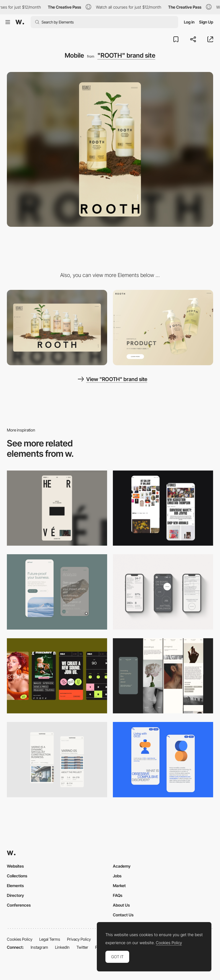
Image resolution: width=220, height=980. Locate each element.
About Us (121, 905)
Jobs (117, 876)
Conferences (19, 905)
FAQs (118, 895)
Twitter (82, 947)
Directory (15, 895)
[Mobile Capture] (163, 508)
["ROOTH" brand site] (163, 328)
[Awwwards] (20, 22)
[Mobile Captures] (57, 592)
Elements (15, 886)
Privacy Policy (79, 939)
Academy (122, 866)
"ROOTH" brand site (126, 55)
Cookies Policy (20, 939)
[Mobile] (57, 508)
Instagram (39, 947)
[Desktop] (57, 328)
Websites (15, 866)
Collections (17, 876)
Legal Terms (50, 939)
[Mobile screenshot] (163, 676)
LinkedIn (62, 947)
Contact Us (123, 915)
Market (119, 886)
